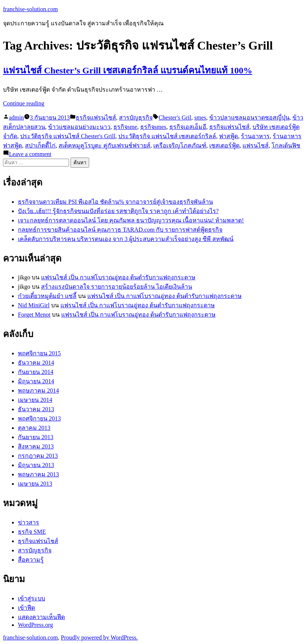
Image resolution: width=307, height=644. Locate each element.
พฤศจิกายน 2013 (39, 418)
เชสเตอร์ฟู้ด (224, 145)
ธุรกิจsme (125, 127)
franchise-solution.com (30, 9)
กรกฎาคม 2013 (38, 456)
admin (16, 118)
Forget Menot (34, 315)
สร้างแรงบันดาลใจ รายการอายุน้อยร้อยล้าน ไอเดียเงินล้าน (117, 287)
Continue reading (24, 103)
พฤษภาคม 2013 (38, 474)
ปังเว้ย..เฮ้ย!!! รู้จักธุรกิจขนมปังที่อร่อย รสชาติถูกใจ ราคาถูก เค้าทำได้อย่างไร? (118, 211)
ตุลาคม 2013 (34, 428)
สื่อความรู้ (31, 560)
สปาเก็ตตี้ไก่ (40, 145)
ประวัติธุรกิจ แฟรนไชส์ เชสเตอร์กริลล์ (167, 136)
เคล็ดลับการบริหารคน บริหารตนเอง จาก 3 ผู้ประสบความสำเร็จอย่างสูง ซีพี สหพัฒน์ (126, 239)
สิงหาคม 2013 (36, 446)
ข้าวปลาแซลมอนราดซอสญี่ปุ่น (249, 118)
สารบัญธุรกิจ (136, 118)
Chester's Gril (175, 118)
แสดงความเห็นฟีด (41, 617)
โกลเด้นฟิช (286, 145)
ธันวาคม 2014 (36, 363)
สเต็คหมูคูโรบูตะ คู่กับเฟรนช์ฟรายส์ (104, 145)
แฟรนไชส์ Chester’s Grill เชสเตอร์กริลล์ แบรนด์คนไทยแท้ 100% (128, 70)
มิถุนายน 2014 (36, 381)
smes (200, 118)
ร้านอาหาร (255, 136)
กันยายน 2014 (36, 372)
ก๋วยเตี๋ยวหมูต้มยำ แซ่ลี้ (47, 296)
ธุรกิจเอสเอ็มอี (188, 127)
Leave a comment (30, 154)
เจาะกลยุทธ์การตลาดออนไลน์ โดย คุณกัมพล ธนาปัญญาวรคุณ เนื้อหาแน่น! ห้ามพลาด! (131, 220)
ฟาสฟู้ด (228, 136)
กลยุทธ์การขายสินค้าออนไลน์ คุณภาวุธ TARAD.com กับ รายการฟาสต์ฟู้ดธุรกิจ (120, 230)
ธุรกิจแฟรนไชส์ (96, 118)
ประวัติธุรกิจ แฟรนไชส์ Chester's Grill (68, 136)
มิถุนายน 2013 (36, 465)
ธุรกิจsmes (153, 127)
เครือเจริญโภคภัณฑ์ (180, 145)
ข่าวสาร (29, 522)
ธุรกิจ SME (32, 532)
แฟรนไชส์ (256, 145)
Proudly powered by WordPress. (99, 637)
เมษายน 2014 (35, 400)
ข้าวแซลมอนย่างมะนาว (79, 127)
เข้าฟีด (26, 608)
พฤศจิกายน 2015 (39, 353)
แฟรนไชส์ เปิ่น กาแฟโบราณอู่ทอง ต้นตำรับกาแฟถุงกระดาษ (118, 277)
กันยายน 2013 (36, 437)
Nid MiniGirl (34, 305)
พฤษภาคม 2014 (38, 391)
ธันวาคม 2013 (36, 409)
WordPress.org (35, 625)
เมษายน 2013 (35, 484)
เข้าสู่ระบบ (32, 598)
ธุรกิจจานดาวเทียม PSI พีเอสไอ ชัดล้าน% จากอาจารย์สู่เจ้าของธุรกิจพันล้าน (115, 202)
